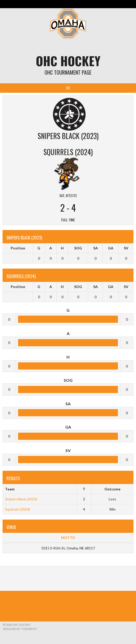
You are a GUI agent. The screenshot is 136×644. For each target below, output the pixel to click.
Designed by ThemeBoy (20, 629)
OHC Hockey (68, 61)
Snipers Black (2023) (21, 499)
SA (96, 248)
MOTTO (68, 538)
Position (18, 248)
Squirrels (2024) (18, 509)
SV (126, 248)
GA (111, 248)
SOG (78, 248)
